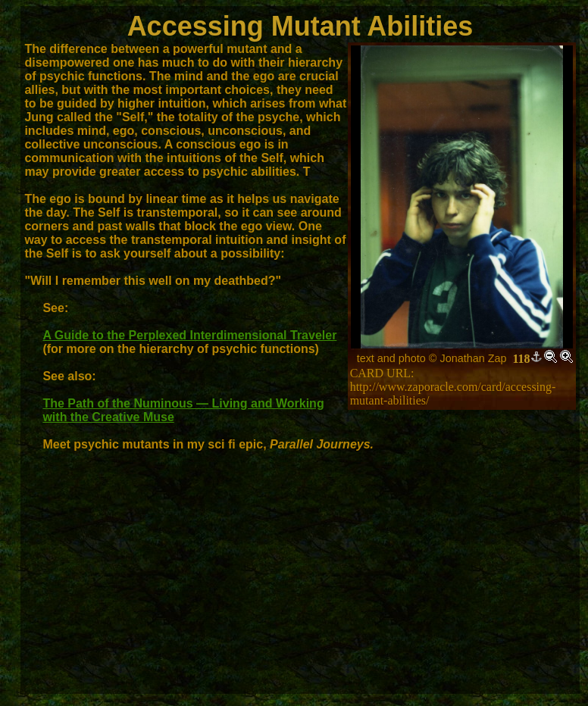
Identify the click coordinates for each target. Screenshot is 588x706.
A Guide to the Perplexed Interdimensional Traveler (189, 335)
